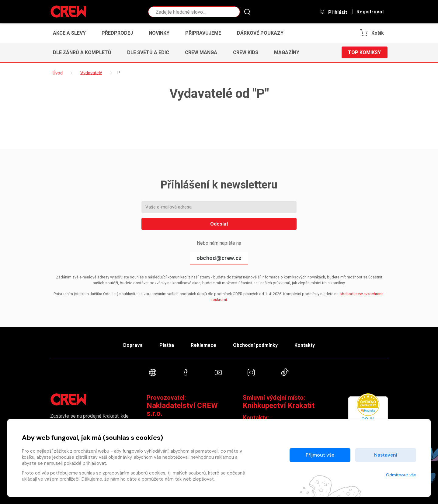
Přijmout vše (320, 455)
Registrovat (370, 12)
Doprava (133, 345)
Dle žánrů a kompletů (82, 52)
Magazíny (287, 52)
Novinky (159, 33)
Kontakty (305, 345)
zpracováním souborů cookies (134, 473)
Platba (167, 345)
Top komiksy (364, 52)
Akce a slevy (69, 33)
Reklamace (203, 345)
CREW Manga (201, 52)
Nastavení (386, 455)
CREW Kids (246, 52)
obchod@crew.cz (219, 258)
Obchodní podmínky (255, 345)
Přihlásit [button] (333, 12)
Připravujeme (203, 33)
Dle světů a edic (148, 52)
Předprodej (117, 33)
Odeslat (219, 224)
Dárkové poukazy (260, 33)
